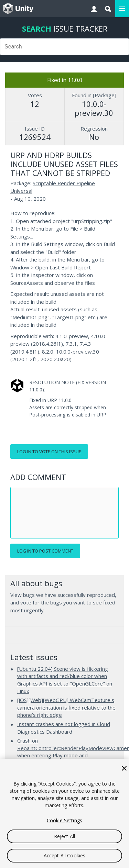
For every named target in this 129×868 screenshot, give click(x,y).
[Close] (124, 768)
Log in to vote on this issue (49, 452)
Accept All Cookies (65, 855)
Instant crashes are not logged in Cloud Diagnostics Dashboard (64, 728)
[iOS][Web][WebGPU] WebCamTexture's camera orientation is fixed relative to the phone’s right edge (66, 707)
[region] (64, 813)
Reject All (64, 836)
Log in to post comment (45, 551)
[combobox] (64, 47)
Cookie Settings (64, 820)
